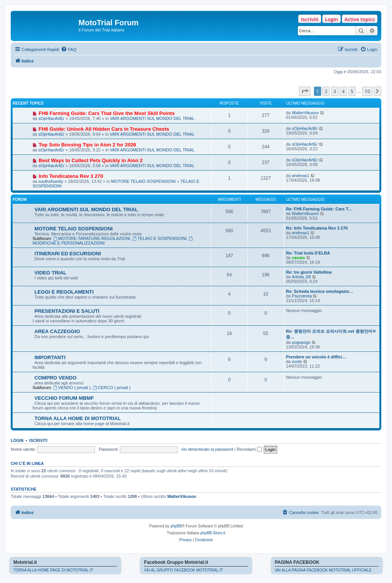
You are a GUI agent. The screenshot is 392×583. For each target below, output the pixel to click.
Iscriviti (310, 19)
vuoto (297, 361)
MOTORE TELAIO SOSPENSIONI (143, 181)
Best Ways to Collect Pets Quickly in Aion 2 (91, 160)
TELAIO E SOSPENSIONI (159, 238)
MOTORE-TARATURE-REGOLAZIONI (92, 238)
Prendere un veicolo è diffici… (316, 357)
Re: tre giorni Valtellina (309, 272)
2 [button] (326, 91)
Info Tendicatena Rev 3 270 (71, 176)
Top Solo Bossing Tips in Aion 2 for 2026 (87, 145)
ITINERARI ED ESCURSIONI (68, 254)
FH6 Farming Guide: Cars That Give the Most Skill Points (107, 113)
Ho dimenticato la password (207, 449)
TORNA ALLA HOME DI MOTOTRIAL (78, 418)
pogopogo (301, 342)
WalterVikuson (305, 113)
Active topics (360, 19)
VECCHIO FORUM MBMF (64, 398)
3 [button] (335, 91)
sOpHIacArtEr (51, 118)
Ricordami (249, 449)
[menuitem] (69, 49)
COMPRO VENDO (56, 378)
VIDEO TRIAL (51, 273)
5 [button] (352, 91)
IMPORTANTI (50, 357)
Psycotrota (302, 296)
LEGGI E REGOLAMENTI (64, 292)
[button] (305, 91)
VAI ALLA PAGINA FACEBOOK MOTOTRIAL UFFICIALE (323, 570)
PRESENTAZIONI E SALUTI (67, 311)
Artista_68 (301, 277)
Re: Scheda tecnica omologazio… (320, 291)
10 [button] (367, 91)
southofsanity (51, 181)
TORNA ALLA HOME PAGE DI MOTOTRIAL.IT (53, 570)
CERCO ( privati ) (112, 388)
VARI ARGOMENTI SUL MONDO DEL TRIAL (152, 118)
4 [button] (343, 91)
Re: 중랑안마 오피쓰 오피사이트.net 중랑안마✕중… (331, 334)
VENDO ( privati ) (72, 388)
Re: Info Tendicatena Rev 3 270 (317, 228)
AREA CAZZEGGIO (57, 331)
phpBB (176, 526)
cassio (298, 258)
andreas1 (301, 176)
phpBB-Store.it (213, 533)
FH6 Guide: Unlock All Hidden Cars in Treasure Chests (104, 129)
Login (332, 19)
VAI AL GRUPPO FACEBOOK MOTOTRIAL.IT (183, 570)
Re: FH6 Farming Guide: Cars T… (319, 209)
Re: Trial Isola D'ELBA (308, 253)
